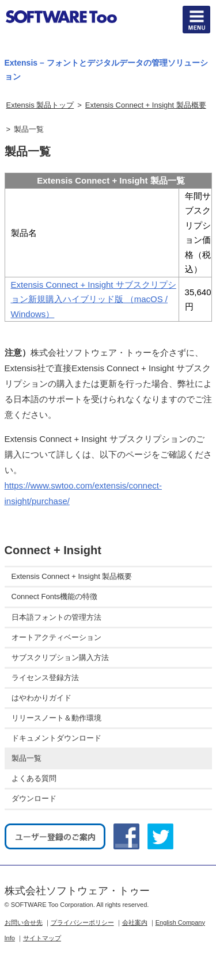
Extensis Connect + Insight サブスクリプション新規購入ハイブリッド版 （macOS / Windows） (94, 299)
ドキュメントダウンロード (56, 738)
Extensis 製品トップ (40, 105)
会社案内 (135, 922)
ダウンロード (34, 798)
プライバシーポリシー (82, 922)
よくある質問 (34, 778)
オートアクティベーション (56, 637)
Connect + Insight (53, 550)
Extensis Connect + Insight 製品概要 (146, 105)
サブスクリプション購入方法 (60, 657)
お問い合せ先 (24, 922)
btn (196, 20)
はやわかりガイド (41, 698)
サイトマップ (42, 938)
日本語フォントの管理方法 (56, 617)
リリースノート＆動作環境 (56, 718)
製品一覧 (26, 758)
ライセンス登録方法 (45, 678)
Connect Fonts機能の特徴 (55, 596)
